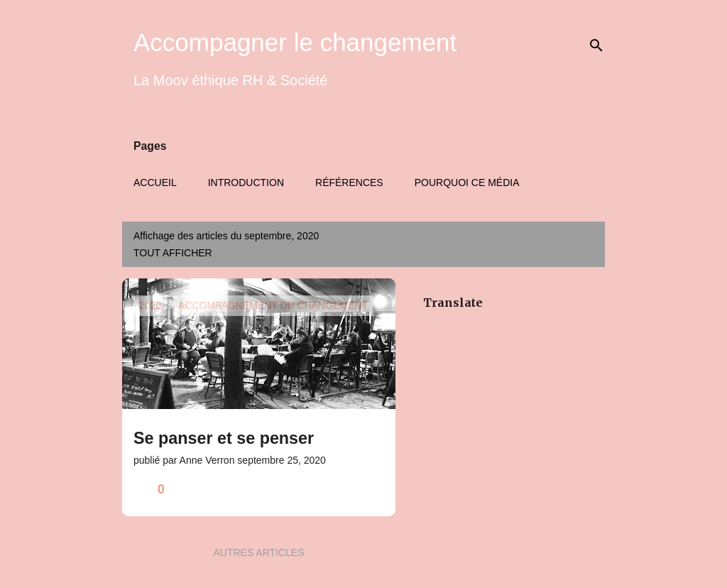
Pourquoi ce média (467, 183)
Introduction (246, 183)
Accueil (155, 183)
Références (349, 183)
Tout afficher (173, 253)
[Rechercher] (596, 45)
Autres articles (258, 552)
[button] (376, 490)
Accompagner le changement (295, 42)
